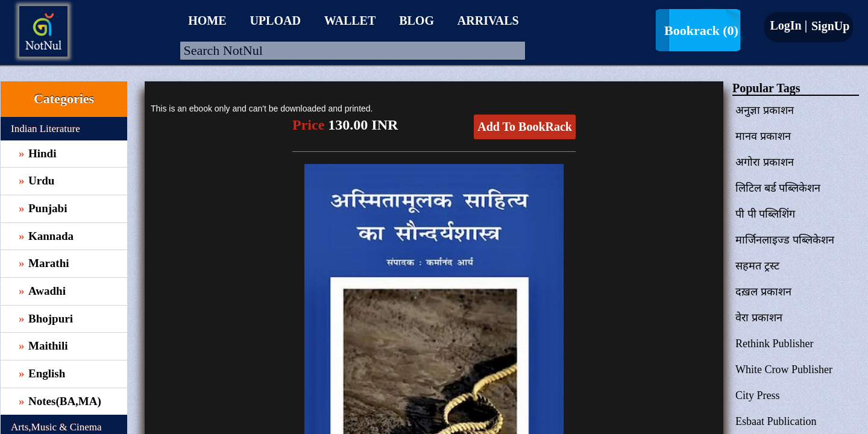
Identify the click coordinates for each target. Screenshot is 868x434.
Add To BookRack (525, 127)
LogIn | (788, 25)
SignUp (829, 26)
